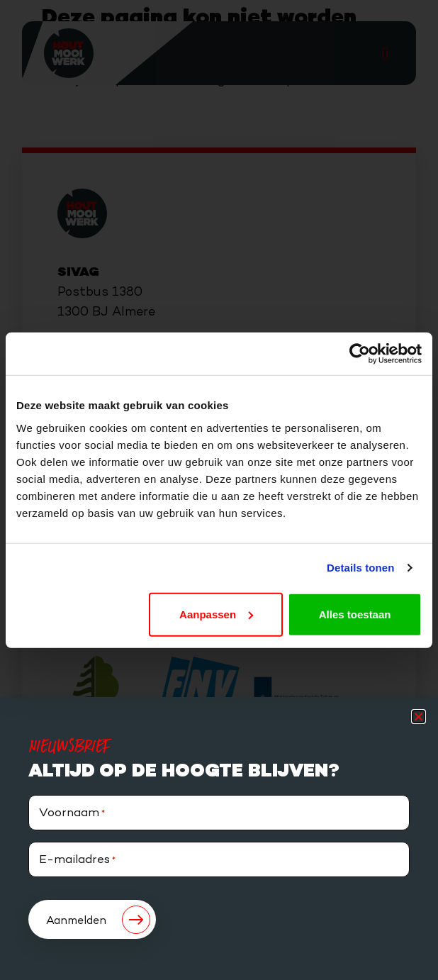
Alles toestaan (355, 614)
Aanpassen (216, 614)
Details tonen (360, 568)
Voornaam (72, 814)
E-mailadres (77, 861)
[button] (419, 717)
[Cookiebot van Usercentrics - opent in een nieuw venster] (360, 354)
